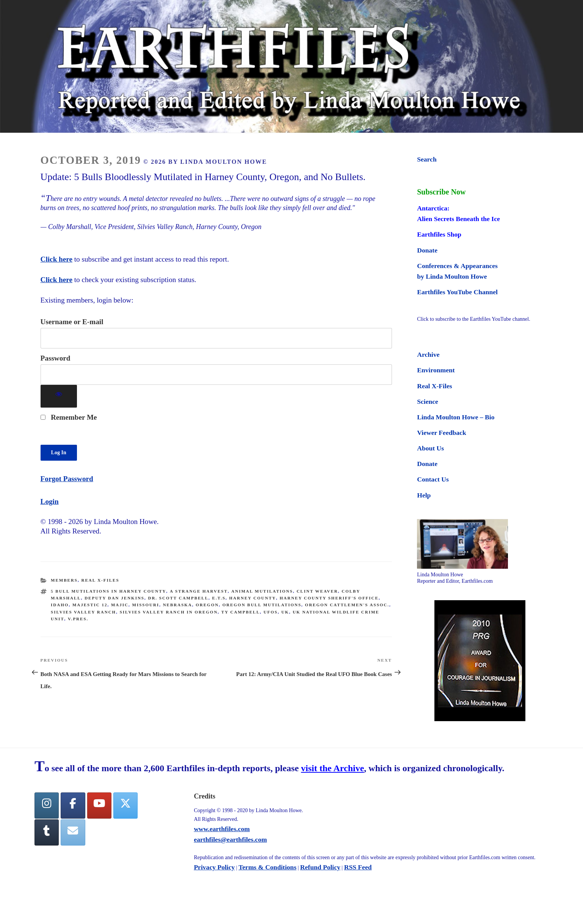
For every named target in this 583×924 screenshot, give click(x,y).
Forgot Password (67, 479)
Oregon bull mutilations (262, 605)
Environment (436, 370)
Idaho (60, 605)
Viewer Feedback (441, 433)
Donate (427, 250)
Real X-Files (100, 580)
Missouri (146, 605)
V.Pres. (78, 619)
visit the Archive (332, 769)
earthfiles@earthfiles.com (230, 840)
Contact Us (433, 479)
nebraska (178, 605)
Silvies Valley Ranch (83, 612)
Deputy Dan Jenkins (114, 598)
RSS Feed (358, 868)
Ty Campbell (241, 612)
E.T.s (219, 598)
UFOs (270, 612)
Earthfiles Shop (439, 234)
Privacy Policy (214, 868)
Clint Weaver (317, 591)
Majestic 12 (90, 605)
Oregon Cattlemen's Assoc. (347, 605)
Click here (56, 259)
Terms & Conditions (267, 868)
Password (56, 358)
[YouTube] (99, 806)
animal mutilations (262, 591)
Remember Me (69, 417)
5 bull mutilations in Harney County (108, 591)
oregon (207, 605)
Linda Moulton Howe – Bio (456, 417)
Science (428, 402)
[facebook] (73, 806)
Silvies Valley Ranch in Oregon (169, 612)
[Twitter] (125, 806)
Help (424, 495)
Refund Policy (320, 868)
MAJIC (120, 605)
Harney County (253, 598)
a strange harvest (199, 591)
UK (285, 612)
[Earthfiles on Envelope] (73, 833)
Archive (428, 355)
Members (64, 580)
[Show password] (59, 396)
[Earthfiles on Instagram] (47, 806)
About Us (430, 448)
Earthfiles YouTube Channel (457, 292)
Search (427, 159)
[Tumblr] (47, 833)
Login (50, 501)
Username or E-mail (72, 322)
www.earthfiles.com (222, 829)
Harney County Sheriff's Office (329, 598)
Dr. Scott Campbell (178, 598)
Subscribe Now (441, 192)
